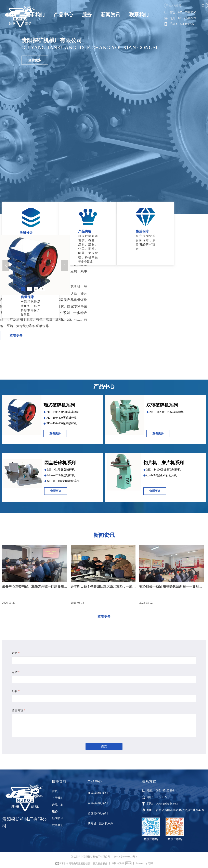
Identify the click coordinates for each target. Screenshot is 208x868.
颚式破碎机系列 (98, 793)
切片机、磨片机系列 (101, 824)
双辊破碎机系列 (98, 803)
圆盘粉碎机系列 (98, 813)
